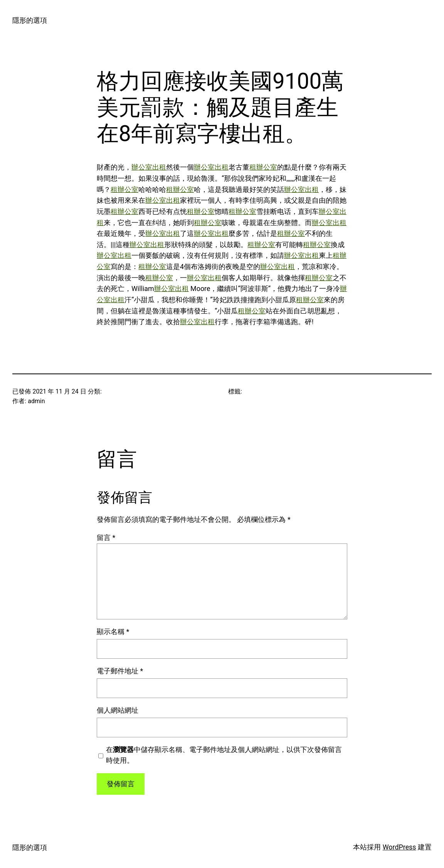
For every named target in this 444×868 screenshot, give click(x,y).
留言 (106, 537)
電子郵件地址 (120, 671)
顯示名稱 (113, 632)
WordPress (399, 847)
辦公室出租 (149, 167)
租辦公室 (263, 167)
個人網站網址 (118, 710)
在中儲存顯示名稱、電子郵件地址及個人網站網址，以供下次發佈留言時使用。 (224, 755)
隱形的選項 (30, 20)
